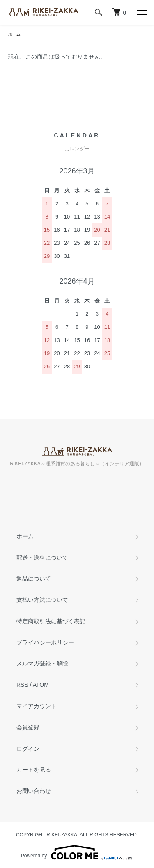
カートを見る (34, 770)
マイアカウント (37, 706)
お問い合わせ (34, 791)
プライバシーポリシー (45, 642)
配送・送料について (42, 558)
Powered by (77, 852)
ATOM (41, 685)
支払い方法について (42, 600)
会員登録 (28, 727)
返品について (34, 579)
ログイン (28, 749)
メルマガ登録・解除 (42, 663)
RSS (22, 685)
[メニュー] (142, 12)
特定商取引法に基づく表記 (51, 621)
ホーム (14, 34)
